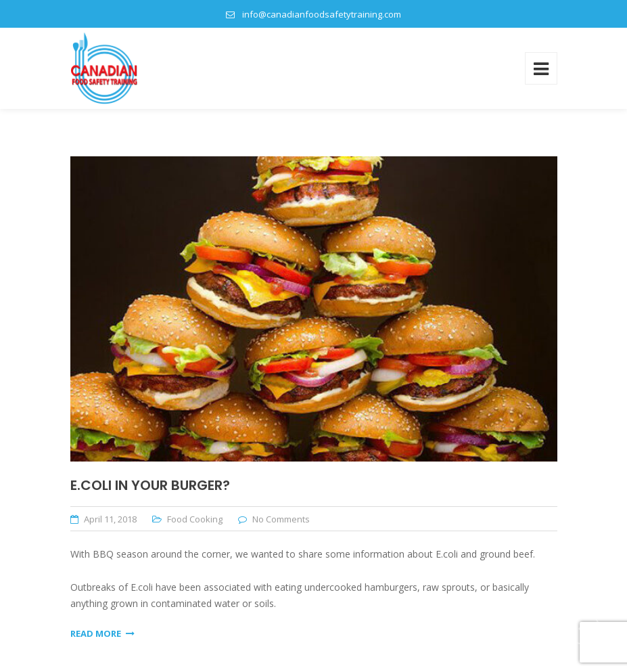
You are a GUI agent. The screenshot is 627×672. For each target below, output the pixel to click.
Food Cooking (195, 519)
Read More (102, 633)
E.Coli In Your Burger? (150, 485)
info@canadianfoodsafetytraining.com (322, 14)
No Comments (281, 519)
